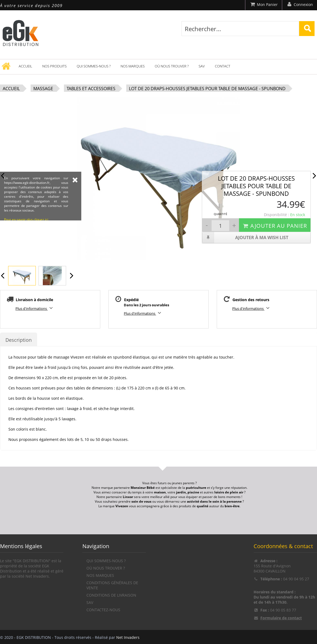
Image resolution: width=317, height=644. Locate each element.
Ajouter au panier (275, 226)
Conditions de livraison (111, 595)
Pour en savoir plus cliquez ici (26, 252)
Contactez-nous (103, 610)
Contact (223, 66)
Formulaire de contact (281, 618)
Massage (43, 89)
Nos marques (133, 66)
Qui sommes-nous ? (94, 66)
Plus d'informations (35, 308)
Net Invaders (128, 637)
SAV (202, 66)
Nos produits (54, 66)
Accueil (25, 66)
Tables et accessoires (91, 89)
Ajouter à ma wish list (245, 238)
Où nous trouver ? (172, 66)
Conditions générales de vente (112, 585)
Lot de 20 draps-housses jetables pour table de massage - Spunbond (207, 89)
